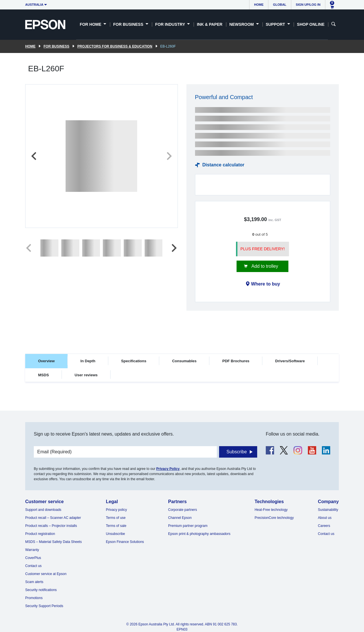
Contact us (33, 566)
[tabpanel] (182, 399)
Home (259, 5)
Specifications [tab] (134, 361)
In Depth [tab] (88, 361)
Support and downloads (43, 510)
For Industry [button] (171, 24)
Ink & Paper (209, 24)
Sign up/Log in (308, 5)
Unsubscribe (116, 534)
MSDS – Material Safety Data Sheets (53, 542)
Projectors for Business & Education (115, 46)
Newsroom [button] (242, 24)
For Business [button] (129, 24)
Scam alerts (34, 582)
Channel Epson (180, 518)
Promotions (34, 598)
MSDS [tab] (44, 375)
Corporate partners (183, 510)
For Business (56, 46)
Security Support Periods (44, 606)
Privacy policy (116, 510)
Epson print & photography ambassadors (199, 534)
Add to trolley (264, 266)
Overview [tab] (46, 361)
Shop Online (311, 24)
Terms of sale (116, 526)
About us (325, 518)
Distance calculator (224, 165)
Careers (324, 526)
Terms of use (116, 518)
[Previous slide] (34, 156)
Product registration (40, 534)
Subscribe (237, 452)
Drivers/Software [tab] (290, 361)
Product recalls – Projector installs (51, 526)
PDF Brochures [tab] (236, 361)
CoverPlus (33, 558)
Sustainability (328, 510)
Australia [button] (34, 5)
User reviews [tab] (86, 375)
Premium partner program (188, 526)
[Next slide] (169, 156)
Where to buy (266, 284)
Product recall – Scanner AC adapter (53, 518)
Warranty (32, 550)
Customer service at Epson (46, 574)
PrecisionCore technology (274, 518)
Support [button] (276, 24)
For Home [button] (91, 24)
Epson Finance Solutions (125, 542)
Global (280, 5)
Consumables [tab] (184, 361)
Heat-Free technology (271, 510)
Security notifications (41, 590)
